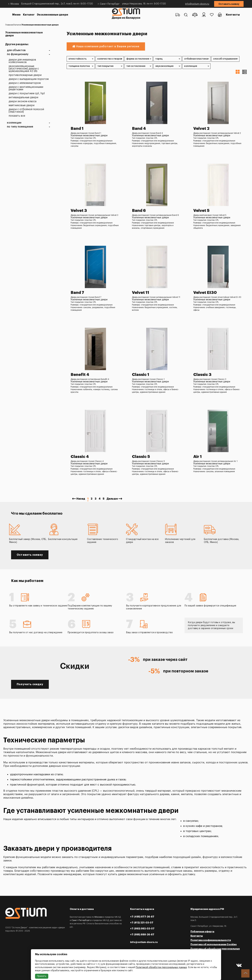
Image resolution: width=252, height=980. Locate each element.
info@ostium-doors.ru (197, 4)
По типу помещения (20, 127)
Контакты (233, 15)
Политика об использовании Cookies (214, 944)
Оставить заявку (229, 4)
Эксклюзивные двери (53, 15)
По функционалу (18, 54)
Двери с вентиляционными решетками (26, 88)
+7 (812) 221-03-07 (142, 923)
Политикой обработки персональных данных (161, 967)
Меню (16, 15)
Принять (42, 976)
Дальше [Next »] (112, 499)
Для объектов (16, 50)
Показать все (17, 116)
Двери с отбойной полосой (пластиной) (26, 111)
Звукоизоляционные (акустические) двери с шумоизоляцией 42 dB (24, 69)
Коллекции (14, 123)
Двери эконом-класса (22, 101)
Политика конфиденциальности (211, 940)
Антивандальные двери (23, 97)
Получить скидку (30, 684)
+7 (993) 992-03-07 (142, 929)
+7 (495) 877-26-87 (142, 917)
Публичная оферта (202, 932)
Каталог (29, 15)
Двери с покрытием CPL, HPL (27, 94)
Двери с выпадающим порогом (29, 79)
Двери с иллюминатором (25, 83)
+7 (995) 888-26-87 (142, 935)
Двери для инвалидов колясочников (22, 61)
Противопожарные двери (25, 75)
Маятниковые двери (21, 105)
